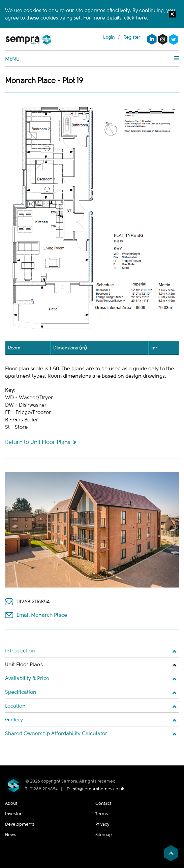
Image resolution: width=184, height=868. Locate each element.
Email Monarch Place (42, 615)
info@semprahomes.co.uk (98, 789)
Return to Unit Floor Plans (38, 442)
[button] (172, 15)
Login (109, 37)
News (10, 835)
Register (132, 37)
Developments (20, 824)
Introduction (20, 651)
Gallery (14, 720)
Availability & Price (27, 678)
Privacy (102, 824)
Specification (21, 692)
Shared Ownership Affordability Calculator (56, 733)
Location (15, 706)
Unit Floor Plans (24, 665)
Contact (103, 803)
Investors (14, 814)
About (11, 803)
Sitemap (104, 835)
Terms (102, 814)
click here (135, 18)
